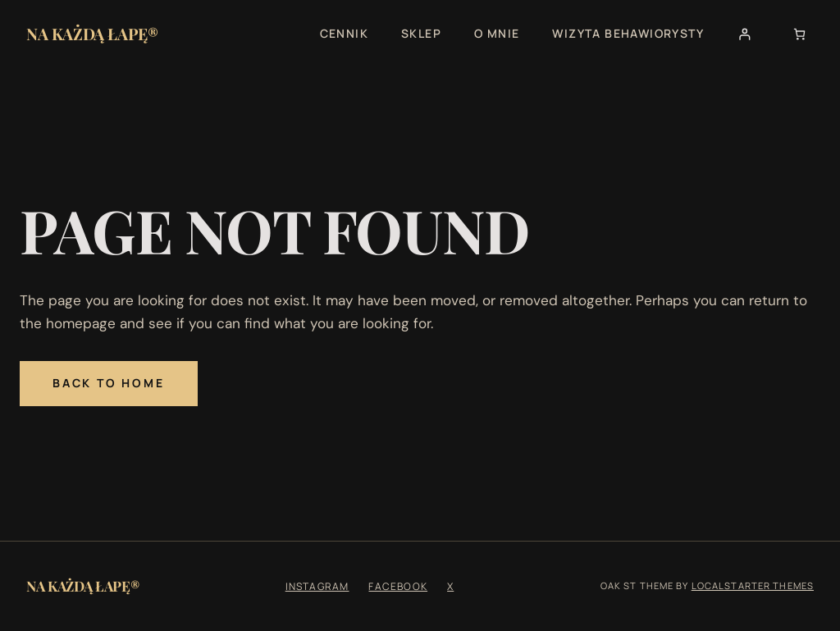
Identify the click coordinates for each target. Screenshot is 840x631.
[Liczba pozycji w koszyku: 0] (799, 34)
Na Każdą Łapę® (92, 34)
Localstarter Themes (753, 585)
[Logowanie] (744, 34)
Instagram (317, 586)
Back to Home (109, 383)
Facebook (398, 586)
